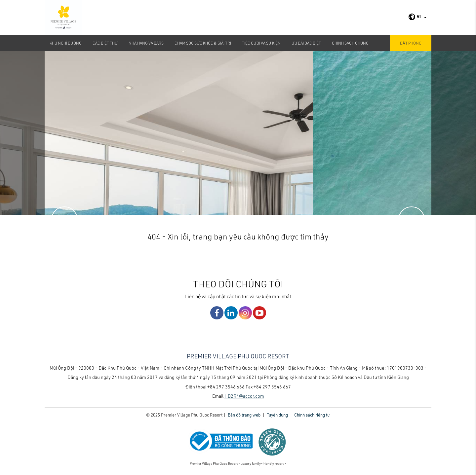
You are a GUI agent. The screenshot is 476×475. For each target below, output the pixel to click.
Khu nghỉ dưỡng (66, 43)
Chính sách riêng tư (312, 415)
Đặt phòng (411, 43)
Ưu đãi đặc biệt (306, 43)
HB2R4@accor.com (244, 396)
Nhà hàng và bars (146, 43)
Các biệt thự (105, 43)
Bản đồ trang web (244, 415)
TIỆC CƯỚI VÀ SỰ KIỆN (261, 43)
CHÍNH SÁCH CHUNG (350, 43)
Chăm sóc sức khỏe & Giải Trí (203, 43)
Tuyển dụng (277, 415)
